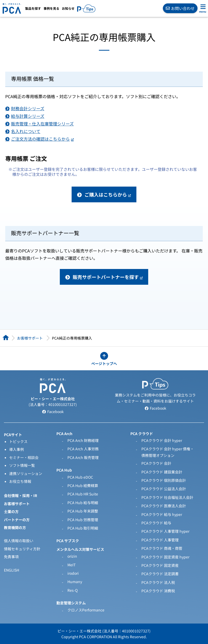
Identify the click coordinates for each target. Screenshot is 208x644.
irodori (73, 573)
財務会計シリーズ (28, 108)
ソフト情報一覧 (22, 465)
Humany (75, 582)
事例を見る (51, 8)
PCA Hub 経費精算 (83, 485)
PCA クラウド (142, 434)
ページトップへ (104, 363)
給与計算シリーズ (28, 116)
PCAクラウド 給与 (156, 523)
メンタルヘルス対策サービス (80, 549)
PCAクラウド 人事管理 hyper (165, 531)
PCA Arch (64, 434)
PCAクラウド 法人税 (158, 582)
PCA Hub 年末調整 (83, 511)
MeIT (71, 565)
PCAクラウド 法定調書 (160, 574)
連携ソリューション (26, 473)
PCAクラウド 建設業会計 (162, 472)
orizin (72, 556)
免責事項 (11, 557)
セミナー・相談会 (24, 457)
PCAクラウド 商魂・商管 (162, 548)
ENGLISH (12, 570)
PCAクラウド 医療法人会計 (164, 506)
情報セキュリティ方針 (22, 549)
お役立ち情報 (20, 481)
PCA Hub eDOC (80, 477)
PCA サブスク (68, 541)
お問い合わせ (180, 8)
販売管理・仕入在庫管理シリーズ (42, 124)
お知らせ (68, 8)
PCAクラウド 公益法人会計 (164, 489)
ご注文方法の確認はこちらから (40, 139)
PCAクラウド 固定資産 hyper (165, 557)
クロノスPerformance (86, 610)
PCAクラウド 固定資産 (160, 565)
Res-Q (73, 590)
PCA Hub (64, 470)
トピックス (18, 441)
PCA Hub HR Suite (83, 494)
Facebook (53, 411)
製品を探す (33, 8)
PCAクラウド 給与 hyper (162, 514)
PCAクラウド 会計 (156, 463)
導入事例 (17, 449)
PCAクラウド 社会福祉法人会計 (167, 497)
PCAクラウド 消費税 (158, 591)
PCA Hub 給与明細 (83, 503)
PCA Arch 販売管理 (83, 457)
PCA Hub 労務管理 (83, 520)
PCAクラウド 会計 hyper (162, 440)
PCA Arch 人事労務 (83, 449)
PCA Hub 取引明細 (83, 528)
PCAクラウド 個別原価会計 (164, 480)
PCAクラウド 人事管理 (160, 540)
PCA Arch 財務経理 (83, 440)
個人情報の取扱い (19, 541)
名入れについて (26, 131)
